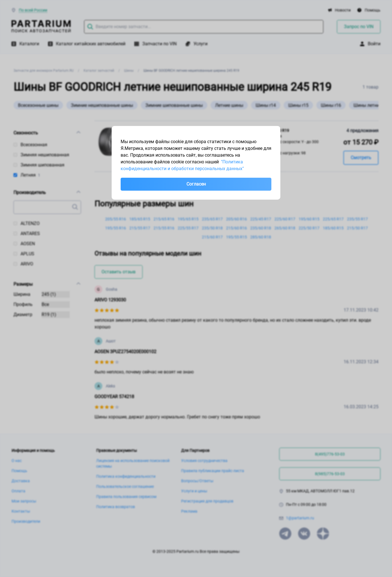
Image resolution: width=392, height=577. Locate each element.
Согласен (196, 184)
